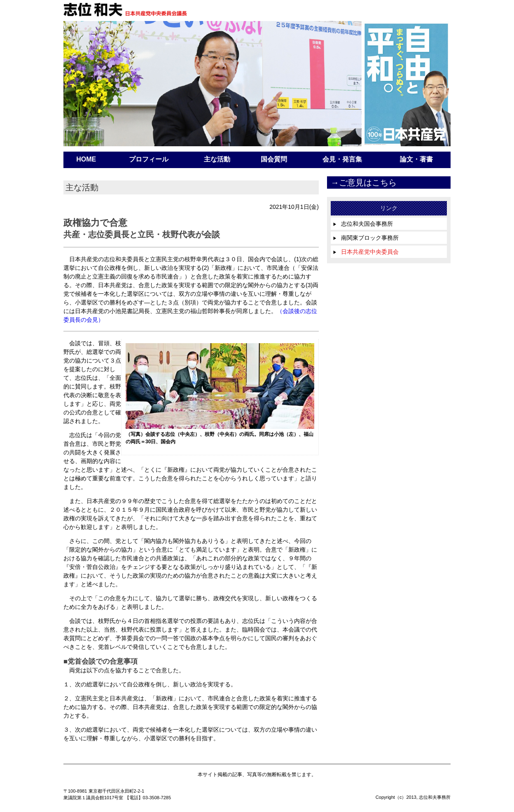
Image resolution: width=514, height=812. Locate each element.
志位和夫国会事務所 (363, 224)
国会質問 (274, 159)
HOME (86, 159)
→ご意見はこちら (364, 183)
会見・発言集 (342, 159)
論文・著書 (416, 159)
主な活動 (217, 159)
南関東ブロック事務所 (366, 238)
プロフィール (149, 159)
